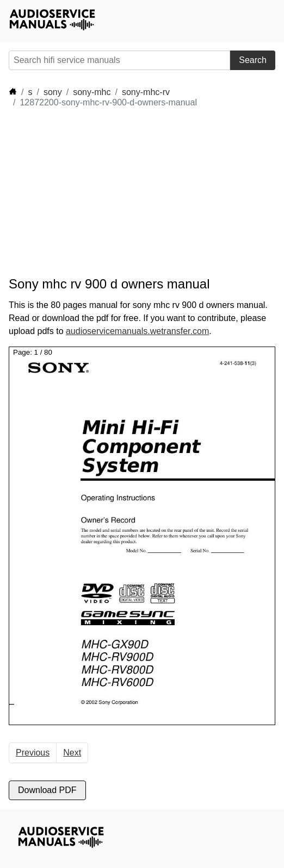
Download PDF (47, 790)
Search (253, 60)
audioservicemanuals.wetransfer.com (137, 331)
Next (72, 753)
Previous (33, 753)
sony (53, 92)
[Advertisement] (107, 192)
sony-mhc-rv (146, 92)
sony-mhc (92, 92)
